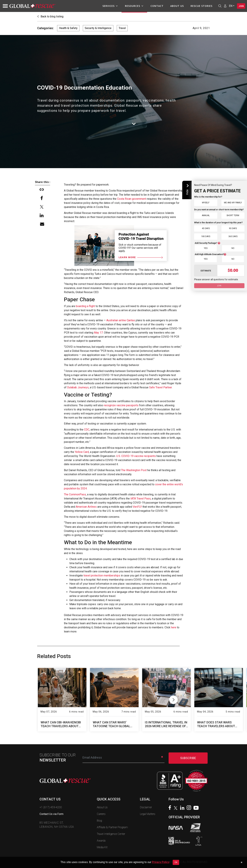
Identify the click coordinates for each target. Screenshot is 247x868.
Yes (206, 248)
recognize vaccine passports (121, 405)
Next (173, 699)
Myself (206, 203)
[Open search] (217, 6)
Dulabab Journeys (78, 387)
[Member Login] (223, 6)
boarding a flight (85, 306)
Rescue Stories (199, 6)
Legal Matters (148, 814)
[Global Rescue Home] (32, 6)
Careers (101, 814)
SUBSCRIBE (188, 758)
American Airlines (86, 507)
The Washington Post (134, 470)
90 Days (233, 228)
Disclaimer (146, 807)
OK (176, 862)
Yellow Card (82, 452)
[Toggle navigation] (4, 6)
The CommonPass (75, 494)
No (233, 248)
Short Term (233, 215)
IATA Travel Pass (141, 499)
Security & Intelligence (98, 28)
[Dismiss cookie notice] (241, 862)
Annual (206, 215)
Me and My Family (233, 203)
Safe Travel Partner (160, 387)
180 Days (206, 236)
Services (108, 6)
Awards (101, 841)
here (174, 627)
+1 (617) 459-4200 (51, 807)
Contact (154, 6)
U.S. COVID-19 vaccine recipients (136, 456)
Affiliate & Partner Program (112, 827)
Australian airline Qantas (121, 320)
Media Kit (102, 847)
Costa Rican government (132, 199)
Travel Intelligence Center (111, 834)
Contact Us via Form (51, 814)
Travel (122, 28)
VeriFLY (137, 507)
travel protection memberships (102, 576)
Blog (99, 821)
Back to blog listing (50, 16)
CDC (87, 430)
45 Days (206, 228)
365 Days (233, 236)
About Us (174, 6)
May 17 (98, 333)
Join (240, 6)
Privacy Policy (161, 862)
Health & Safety (68, 28)
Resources (132, 6)
